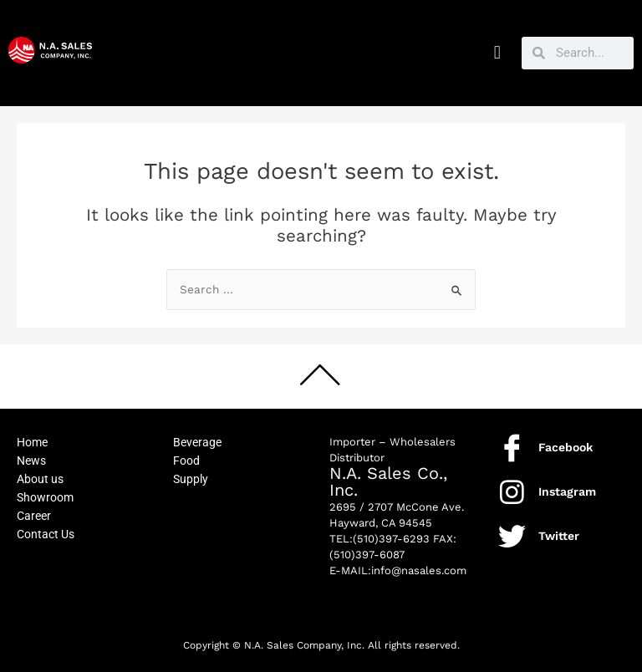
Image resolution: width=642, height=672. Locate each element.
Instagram (567, 491)
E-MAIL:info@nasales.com (398, 570)
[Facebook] (512, 448)
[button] (497, 53)
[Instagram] (512, 492)
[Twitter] (512, 536)
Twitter (559, 536)
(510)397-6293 (391, 539)
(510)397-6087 (367, 555)
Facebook (566, 447)
